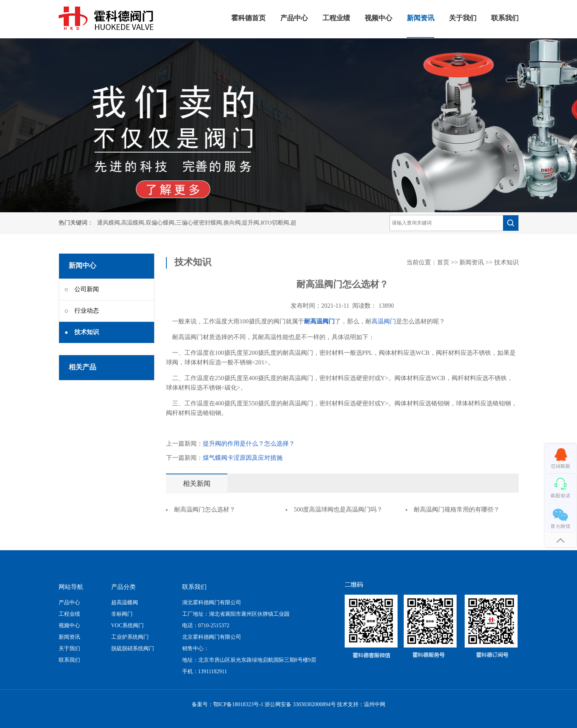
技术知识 (506, 263)
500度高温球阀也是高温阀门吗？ (338, 510)
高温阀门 (384, 322)
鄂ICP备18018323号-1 (238, 705)
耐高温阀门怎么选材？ (205, 510)
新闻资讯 (421, 18)
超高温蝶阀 (125, 603)
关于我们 (463, 18)
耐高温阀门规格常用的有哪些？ (457, 510)
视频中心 (378, 18)
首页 (443, 263)
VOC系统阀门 (128, 626)
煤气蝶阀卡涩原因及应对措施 (243, 458)
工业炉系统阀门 (130, 637)
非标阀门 (122, 614)
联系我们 (505, 18)
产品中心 (294, 18)
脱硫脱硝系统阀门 (133, 649)
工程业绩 (336, 18)
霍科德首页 (248, 18)
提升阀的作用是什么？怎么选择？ (249, 444)
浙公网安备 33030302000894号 (300, 705)
